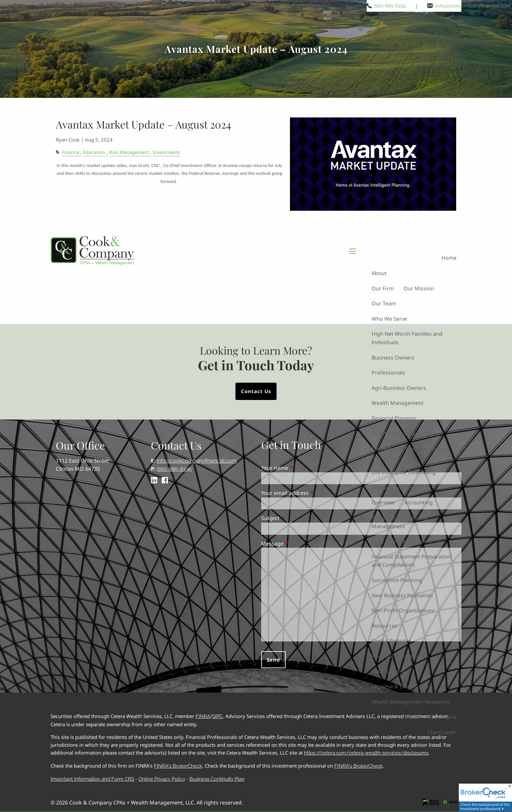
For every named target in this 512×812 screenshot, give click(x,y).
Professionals (388, 373)
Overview (383, 503)
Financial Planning (394, 418)
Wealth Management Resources (411, 702)
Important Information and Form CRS (92, 779)
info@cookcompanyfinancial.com (473, 6)
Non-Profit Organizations (403, 610)
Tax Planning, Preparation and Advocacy (409, 453)
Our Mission (419, 288)
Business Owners (393, 358)
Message (299, 544)
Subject (297, 518)
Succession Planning (397, 580)
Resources (384, 626)
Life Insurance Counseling (404, 472)
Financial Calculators (397, 656)
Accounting (419, 503)
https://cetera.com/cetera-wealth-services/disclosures (366, 753)
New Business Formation (402, 595)
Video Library (388, 671)
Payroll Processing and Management (400, 522)
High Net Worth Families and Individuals (407, 338)
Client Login (442, 732)
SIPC (217, 716)
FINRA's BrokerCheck (178, 766)
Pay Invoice (443, 717)
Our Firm (383, 288)
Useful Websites (392, 641)
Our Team (384, 303)
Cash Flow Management (401, 541)
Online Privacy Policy (162, 779)
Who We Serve (389, 319)
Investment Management (403, 434)
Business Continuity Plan (217, 779)
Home (449, 258)
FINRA (203, 716)
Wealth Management (398, 403)
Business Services (393, 487)
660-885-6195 (390, 6)
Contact (409, 717)
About (379, 273)
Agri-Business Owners (399, 388)
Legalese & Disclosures (400, 686)
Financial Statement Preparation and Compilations (411, 561)
